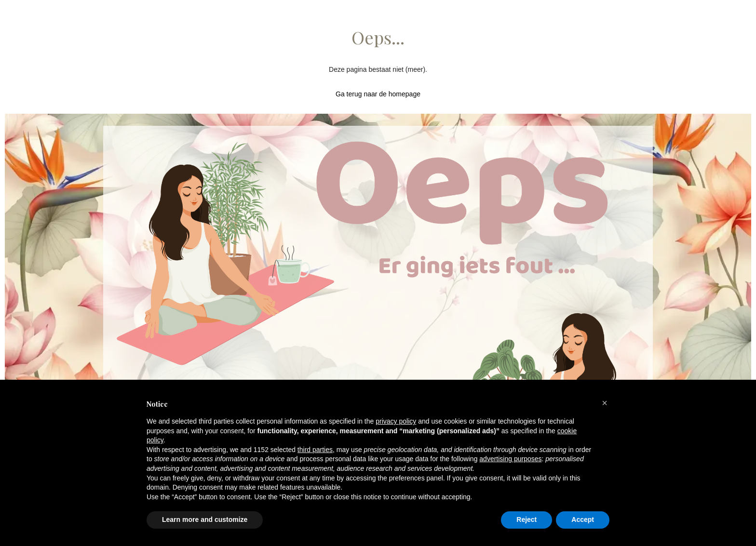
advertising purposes (510, 459)
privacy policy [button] (396, 421)
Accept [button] (583, 519)
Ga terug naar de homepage (378, 94)
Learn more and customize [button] (205, 519)
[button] (605, 403)
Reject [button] (526, 519)
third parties (315, 450)
